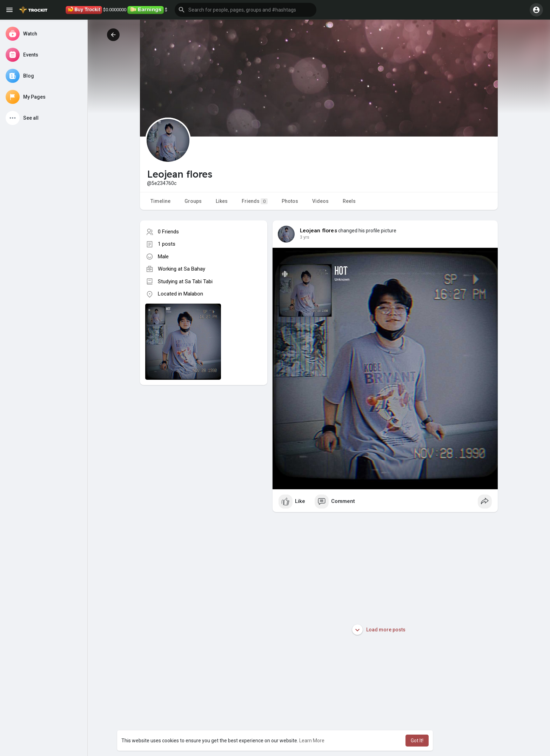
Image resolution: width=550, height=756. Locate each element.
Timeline (160, 201)
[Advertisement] (204, 449)
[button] (246, 10)
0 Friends (168, 232)
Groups (193, 201)
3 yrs (305, 237)
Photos (290, 201)
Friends (255, 201)
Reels (349, 201)
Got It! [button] (417, 741)
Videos (320, 201)
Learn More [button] (312, 741)
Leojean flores (318, 231)
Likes (222, 201)
